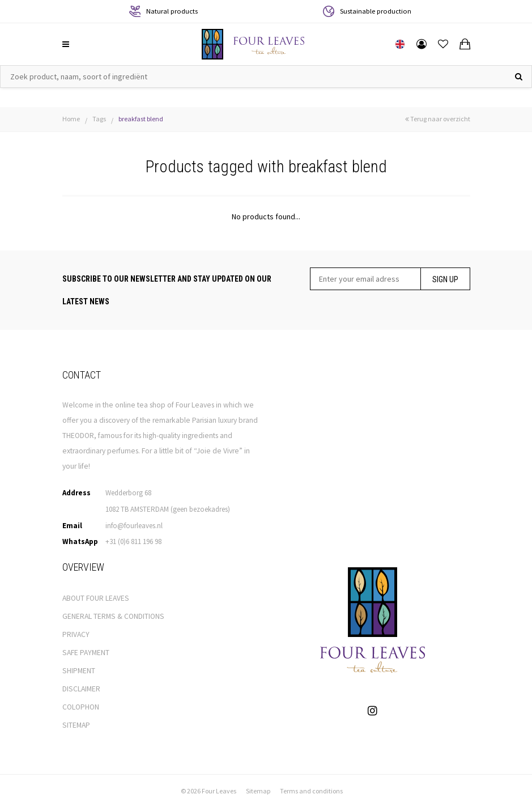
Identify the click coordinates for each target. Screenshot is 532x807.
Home (71, 119)
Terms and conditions (311, 791)
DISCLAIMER (81, 689)
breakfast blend (141, 119)
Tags (99, 119)
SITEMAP (76, 725)
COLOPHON (81, 707)
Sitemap (258, 791)
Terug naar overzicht (438, 119)
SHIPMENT (79, 671)
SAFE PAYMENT (86, 653)
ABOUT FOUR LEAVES (96, 598)
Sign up (445, 279)
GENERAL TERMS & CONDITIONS (113, 616)
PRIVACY (76, 634)
